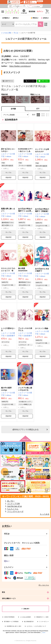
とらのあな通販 (6, 33)
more (44, 633)
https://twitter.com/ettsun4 (20, 66)
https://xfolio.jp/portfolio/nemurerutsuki (31, 63)
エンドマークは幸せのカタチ (42, 150)
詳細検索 (46, 24)
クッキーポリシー (44, 622)
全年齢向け (6, 18)
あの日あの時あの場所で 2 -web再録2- (25, 211)
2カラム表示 (43, 115)
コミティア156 (13, 504)
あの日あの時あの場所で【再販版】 (42, 210)
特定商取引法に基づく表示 (14, 626)
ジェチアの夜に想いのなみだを (25, 389)
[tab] (38, 109)
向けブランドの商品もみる (25, 430)
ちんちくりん (13, 509)
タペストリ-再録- (42, 328)
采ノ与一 (11, 501)
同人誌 (16, 33)
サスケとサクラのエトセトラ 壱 (8, 270)
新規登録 (32, 11)
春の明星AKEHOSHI (23, 270)
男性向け (34, 18)
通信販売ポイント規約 (42, 617)
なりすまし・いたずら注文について (36, 626)
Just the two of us (14, 506)
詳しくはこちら (44, 585)
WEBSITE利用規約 (9, 617)
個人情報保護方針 (29, 622)
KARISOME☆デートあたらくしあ (25, 150)
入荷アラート (8, 81)
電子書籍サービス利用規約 (11, 622)
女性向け (45, 18)
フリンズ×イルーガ (15, 511)
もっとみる (45, 514)
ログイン (40, 11)
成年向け (16, 18)
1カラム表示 (48, 115)
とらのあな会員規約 (25, 617)
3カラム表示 (38, 115)
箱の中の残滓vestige (6, 389)
